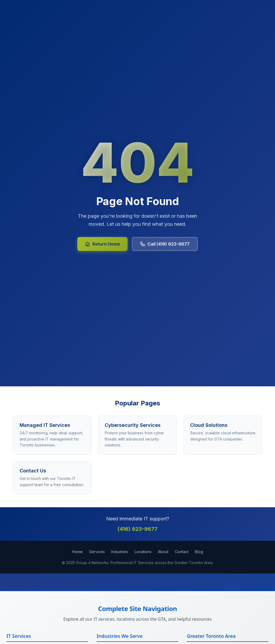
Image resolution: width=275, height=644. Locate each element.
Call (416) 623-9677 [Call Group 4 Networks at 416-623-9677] (165, 244)
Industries (120, 552)
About (163, 552)
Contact (182, 552)
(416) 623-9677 (137, 529)
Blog (199, 552)
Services (97, 552)
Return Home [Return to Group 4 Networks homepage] (102, 244)
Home (77, 552)
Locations (143, 552)
